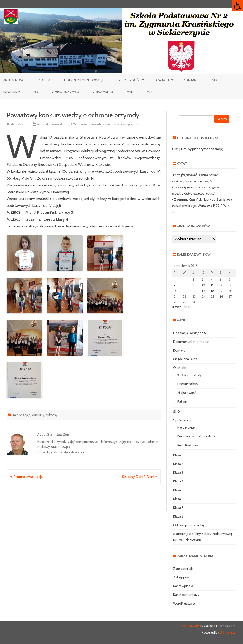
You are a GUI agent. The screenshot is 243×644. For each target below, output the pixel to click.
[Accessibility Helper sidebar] (237, 6)
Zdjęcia (44, 80)
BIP (36, 92)
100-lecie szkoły (189, 375)
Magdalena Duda (185, 359)
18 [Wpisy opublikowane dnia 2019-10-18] (213, 291)
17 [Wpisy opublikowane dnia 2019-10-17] (203, 291)
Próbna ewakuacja (26, 477)
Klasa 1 (178, 455)
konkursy (38, 415)
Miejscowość (187, 393)
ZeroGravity (190, 626)
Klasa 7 (178, 508)
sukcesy (52, 415)
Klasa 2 (178, 464)
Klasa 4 (178, 481)
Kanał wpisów (183, 586)
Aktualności (14, 80)
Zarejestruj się (183, 569)
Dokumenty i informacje (84, 80)
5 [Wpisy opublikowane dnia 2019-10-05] (220, 279)
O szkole (162, 80)
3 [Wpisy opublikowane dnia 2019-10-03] (203, 279)
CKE (150, 92)
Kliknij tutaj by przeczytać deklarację (197, 149)
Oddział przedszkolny (189, 525)
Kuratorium (103, 92)
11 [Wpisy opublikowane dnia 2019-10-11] (212, 285)
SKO (215, 80)
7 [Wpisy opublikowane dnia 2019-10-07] (175, 285)
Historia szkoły (188, 384)
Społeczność (129, 80)
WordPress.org (184, 603)
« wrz (177, 307)
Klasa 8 (178, 516)
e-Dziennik (12, 92)
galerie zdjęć (21, 415)
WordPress (227, 632)
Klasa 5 (178, 490)
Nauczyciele (186, 427)
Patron (182, 401)
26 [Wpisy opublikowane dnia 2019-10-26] (221, 297)
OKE (130, 92)
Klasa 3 (178, 473)
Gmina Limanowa (66, 92)
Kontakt (191, 80)
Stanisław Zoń (20, 124)
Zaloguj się (181, 577)
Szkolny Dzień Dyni (140, 477)
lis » (187, 307)
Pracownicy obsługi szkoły (196, 436)
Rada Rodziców (188, 445)
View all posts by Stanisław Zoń (63, 452)
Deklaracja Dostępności (190, 333)
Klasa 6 (178, 499)
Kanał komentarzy (186, 595)
